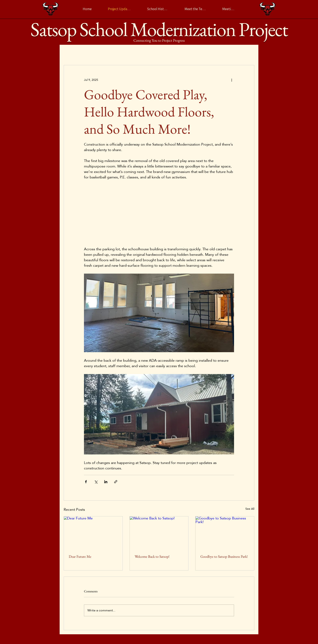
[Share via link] (116, 482)
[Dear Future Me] (93, 533)
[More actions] (232, 80)
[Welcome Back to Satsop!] (159, 533)
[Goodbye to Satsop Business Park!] (225, 533)
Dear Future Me (80, 556)
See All (250, 509)
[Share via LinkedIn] (106, 482)
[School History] (158, 9)
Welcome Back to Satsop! (152, 556)
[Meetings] (229, 9)
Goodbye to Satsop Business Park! (224, 556)
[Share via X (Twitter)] (96, 482)
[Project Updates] (119, 9)
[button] (249, 53)
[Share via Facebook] (86, 482)
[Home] (87, 9)
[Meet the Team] (195, 9)
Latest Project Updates (78, 53)
